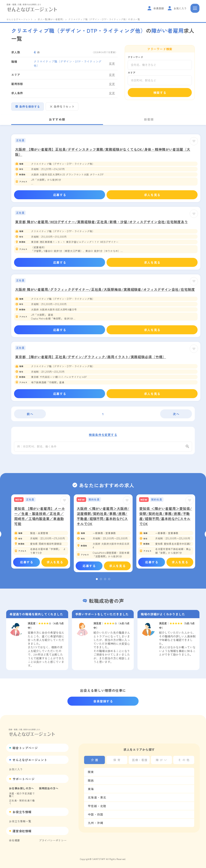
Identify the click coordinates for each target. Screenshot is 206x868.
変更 (112, 63)
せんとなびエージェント (20, 19)
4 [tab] (109, 581)
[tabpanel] (41, 533)
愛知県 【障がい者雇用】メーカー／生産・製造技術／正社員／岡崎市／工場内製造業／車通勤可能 (40, 518)
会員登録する (103, 701)
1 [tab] (97, 581)
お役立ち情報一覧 (20, 821)
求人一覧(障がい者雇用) (51, 19)
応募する (60, 195)
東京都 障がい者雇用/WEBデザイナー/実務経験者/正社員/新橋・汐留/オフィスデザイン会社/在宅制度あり (102, 222)
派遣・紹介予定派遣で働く (22, 795)
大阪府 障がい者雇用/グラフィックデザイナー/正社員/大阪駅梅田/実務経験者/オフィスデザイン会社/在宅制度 (105, 289)
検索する (160, 93)
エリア (132, 73)
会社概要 (15, 840)
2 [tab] (101, 581)
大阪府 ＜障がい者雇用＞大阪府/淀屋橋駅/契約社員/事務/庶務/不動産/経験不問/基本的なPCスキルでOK (103, 518)
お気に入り (16, 769)
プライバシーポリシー (53, 840)
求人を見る (152, 195)
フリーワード (135, 57)
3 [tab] (105, 581)
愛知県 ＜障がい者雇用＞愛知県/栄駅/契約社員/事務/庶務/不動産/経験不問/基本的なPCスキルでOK (166, 518)
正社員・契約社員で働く (22, 802)
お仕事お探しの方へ (21, 788)
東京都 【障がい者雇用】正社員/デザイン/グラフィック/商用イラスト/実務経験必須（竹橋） (91, 357)
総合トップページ (25, 748)
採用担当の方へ (49, 788)
